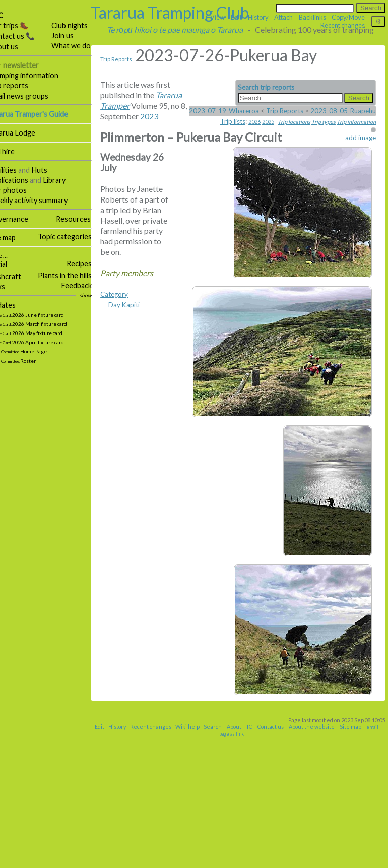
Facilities (17, 170)
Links (11, 286)
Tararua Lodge (26, 133)
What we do (85, 46)
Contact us (284, 858)
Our (28, 65)
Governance (22, 219)
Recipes (93, 264)
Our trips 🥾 (23, 25)
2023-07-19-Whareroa (224, 111)
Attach (283, 17)
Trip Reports (130, 59)
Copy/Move (348, 17)
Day (128, 809)
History (131, 858)
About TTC (253, 858)
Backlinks (312, 17)
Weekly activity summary (42, 200)
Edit (113, 858)
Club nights (84, 25)
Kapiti (145, 809)
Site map (16, 238)
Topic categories (79, 237)
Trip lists (233, 121)
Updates (16, 305)
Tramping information (38, 75)
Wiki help (201, 858)
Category (128, 798)
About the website (325, 858)
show (100, 295)
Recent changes (164, 858)
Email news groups (33, 96)
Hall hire (16, 151)
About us (17, 47)
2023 (163, 127)
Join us (77, 36)
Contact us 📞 (26, 36)
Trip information (356, 122)
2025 (268, 122)
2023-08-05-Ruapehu (343, 111)
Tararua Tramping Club (184, 12)
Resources (87, 219)
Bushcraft (19, 276)
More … (11, 256)
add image (361, 138)
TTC (10, 15)
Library (68, 180)
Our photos (22, 190)
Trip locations (294, 122)
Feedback (90, 285)
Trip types (324, 122)
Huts (53, 170)
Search (226, 858)
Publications (22, 180)
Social (12, 264)
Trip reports (22, 85)
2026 (254, 122)
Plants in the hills (79, 275)
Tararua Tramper (143, 106)
